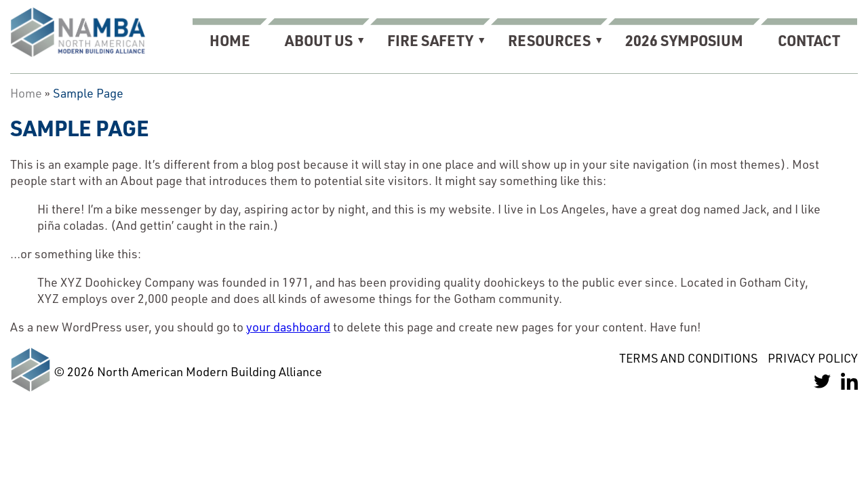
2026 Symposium (684, 40)
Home (230, 40)
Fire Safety (430, 40)
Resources (549, 40)
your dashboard (288, 327)
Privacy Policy (813, 358)
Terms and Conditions (688, 358)
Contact (809, 40)
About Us (319, 40)
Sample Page (88, 93)
